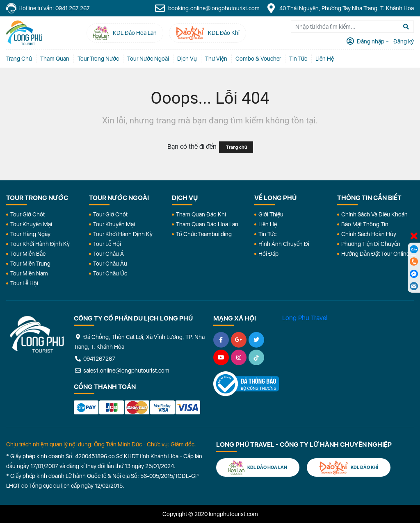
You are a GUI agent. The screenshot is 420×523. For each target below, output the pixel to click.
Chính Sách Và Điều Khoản (374, 214)
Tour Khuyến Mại (31, 224)
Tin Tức (267, 234)
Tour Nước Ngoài (148, 59)
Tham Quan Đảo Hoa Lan (207, 224)
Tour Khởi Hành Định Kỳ (40, 244)
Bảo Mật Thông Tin (365, 224)
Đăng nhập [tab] (370, 41)
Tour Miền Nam (29, 273)
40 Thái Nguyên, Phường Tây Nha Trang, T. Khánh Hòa (340, 8)
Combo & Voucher (258, 59)
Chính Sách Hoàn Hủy (369, 234)
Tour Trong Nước (98, 59)
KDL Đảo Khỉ (349, 467)
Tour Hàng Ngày (30, 234)
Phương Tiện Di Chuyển (371, 244)
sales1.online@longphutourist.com (122, 371)
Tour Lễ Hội (24, 283)
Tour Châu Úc (110, 273)
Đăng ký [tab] (403, 41)
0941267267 (95, 359)
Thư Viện (216, 59)
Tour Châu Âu (110, 264)
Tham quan (55, 59)
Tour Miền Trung (30, 264)
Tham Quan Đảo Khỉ (201, 214)
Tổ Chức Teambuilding (204, 234)
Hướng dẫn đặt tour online (375, 254)
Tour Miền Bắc (28, 254)
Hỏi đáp (268, 254)
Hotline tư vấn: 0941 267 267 (48, 8)
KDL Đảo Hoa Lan (258, 467)
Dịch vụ (187, 59)
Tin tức (298, 59)
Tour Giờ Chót (27, 214)
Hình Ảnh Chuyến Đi (284, 244)
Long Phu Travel (305, 318)
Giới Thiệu (271, 214)
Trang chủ (19, 59)
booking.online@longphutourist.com (207, 8)
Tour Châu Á (108, 254)
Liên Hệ (325, 59)
